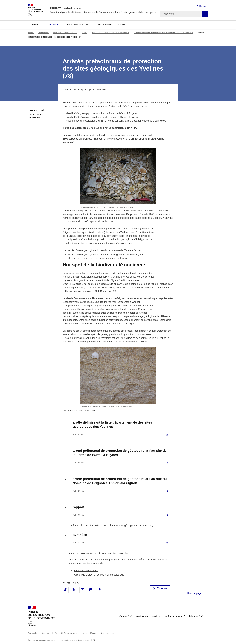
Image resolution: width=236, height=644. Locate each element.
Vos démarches (105, 25)
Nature (84, 33)
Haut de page (194, 593)
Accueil (31, 33)
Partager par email (91, 590)
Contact (203, 6)
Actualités (122, 25)
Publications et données (78, 25)
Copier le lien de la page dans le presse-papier (99, 590)
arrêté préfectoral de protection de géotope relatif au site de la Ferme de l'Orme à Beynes (120, 453)
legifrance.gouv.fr (173, 616)
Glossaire (46, 633)
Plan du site (32, 633)
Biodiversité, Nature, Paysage (65, 33)
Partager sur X (74, 590)
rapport (78, 507)
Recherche (205, 14)
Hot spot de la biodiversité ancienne (37, 114)
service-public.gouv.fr (147, 616)
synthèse (80, 535)
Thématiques (53, 25)
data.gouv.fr (195, 616)
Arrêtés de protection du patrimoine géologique (110, 33)
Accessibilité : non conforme (66, 633)
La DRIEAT (33, 25)
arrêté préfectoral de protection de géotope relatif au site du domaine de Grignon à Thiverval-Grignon (120, 481)
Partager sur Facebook (66, 590)
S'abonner (160, 588)
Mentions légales (89, 633)
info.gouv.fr (124, 616)
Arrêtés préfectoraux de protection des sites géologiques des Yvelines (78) (164, 33)
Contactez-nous (108, 633)
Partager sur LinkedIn (82, 590)
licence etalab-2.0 (85, 640)
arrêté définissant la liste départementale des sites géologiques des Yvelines (112, 425)
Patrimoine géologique (86, 570)
